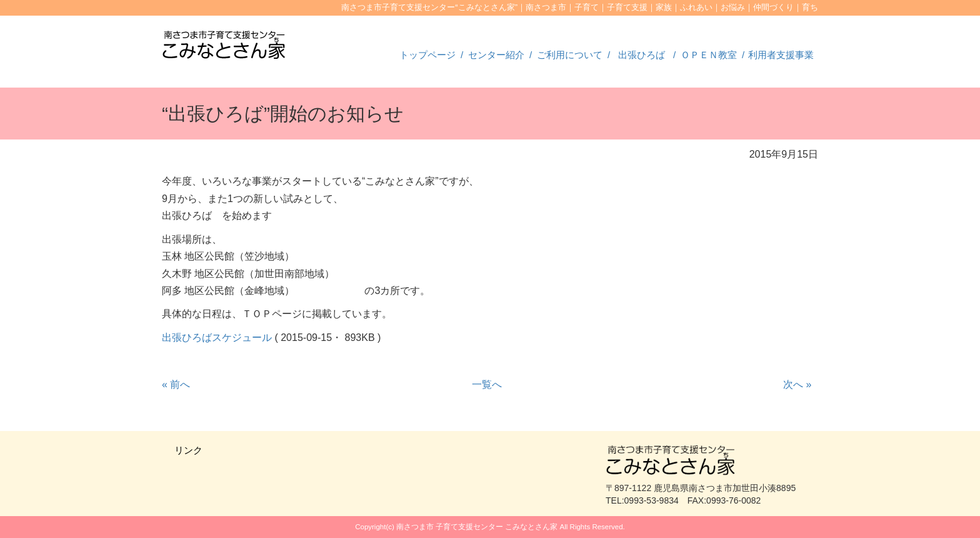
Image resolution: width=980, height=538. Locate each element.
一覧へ (487, 384)
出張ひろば (642, 55)
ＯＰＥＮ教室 (709, 55)
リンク (188, 450)
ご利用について (570, 55)
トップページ (427, 55)
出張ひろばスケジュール (217, 338)
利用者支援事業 (781, 55)
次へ (797, 384)
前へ (176, 384)
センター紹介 (496, 55)
